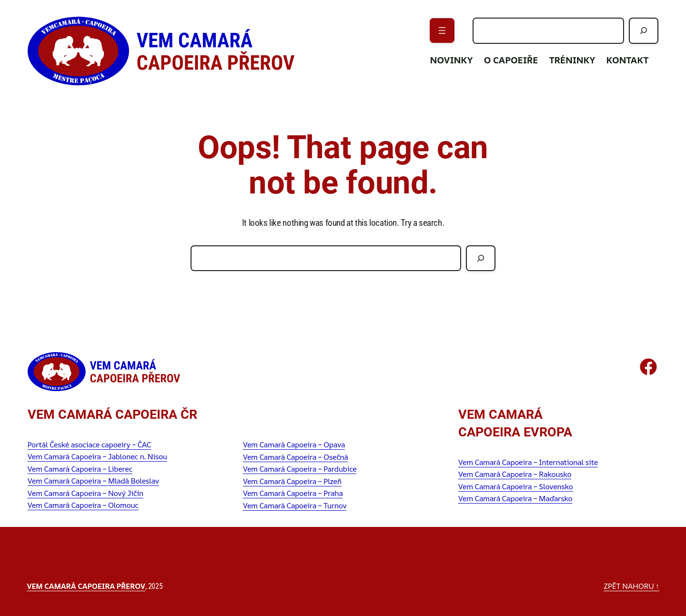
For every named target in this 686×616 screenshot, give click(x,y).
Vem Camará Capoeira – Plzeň (292, 481)
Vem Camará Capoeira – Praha (293, 493)
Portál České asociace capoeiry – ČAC (89, 444)
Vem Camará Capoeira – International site (528, 462)
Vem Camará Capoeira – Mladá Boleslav (93, 481)
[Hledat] (644, 31)
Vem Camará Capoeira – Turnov (295, 505)
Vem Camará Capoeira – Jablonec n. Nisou (97, 456)
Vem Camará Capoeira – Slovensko (516, 486)
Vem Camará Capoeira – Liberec (80, 469)
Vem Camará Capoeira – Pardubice (300, 469)
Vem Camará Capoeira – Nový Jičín (86, 493)
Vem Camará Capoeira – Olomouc (83, 505)
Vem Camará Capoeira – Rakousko (515, 474)
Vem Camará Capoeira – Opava (294, 444)
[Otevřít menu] (442, 30)
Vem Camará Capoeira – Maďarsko (515, 498)
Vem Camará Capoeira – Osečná (296, 457)
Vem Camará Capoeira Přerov (86, 586)
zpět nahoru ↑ (631, 586)
